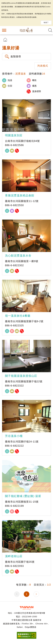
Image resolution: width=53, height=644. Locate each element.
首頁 (5, 40)
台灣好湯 (27, 30)
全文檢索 (50, 30)
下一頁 (36, 594)
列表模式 (43, 66)
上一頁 (17, 594)
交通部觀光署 (27, 608)
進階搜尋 (16, 57)
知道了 (46, 22)
